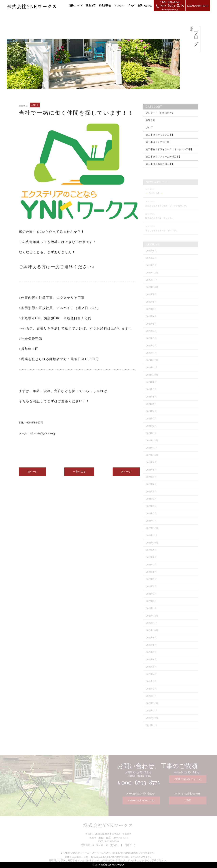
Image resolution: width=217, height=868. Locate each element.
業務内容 (91, 6)
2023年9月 (151, 467)
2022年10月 (152, 547)
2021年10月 (152, 635)
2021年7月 (151, 657)
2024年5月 (151, 409)
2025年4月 (151, 336)
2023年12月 (152, 445)
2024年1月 (151, 438)
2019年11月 (152, 730)
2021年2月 (151, 693)
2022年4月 (151, 591)
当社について (76, 6)
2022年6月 (151, 576)
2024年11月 (152, 372)
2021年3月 (151, 686)
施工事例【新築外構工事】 (160, 169)
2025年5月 (151, 328)
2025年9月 (151, 299)
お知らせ (150, 125)
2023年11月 (152, 452)
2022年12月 (152, 533)
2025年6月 (151, 321)
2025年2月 (151, 350)
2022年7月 (151, 569)
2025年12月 (152, 277)
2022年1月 (151, 613)
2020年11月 (152, 715)
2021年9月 (151, 642)
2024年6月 (151, 401)
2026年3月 (151, 270)
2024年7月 (151, 394)
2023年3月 (151, 511)
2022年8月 (151, 562)
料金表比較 (105, 6)
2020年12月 (152, 708)
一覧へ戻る (79, 474)
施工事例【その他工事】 (159, 147)
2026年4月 (151, 263)
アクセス (119, 6)
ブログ (131, 6)
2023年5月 (151, 496)
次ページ (126, 474)
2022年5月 (151, 584)
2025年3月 (151, 343)
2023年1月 (151, 525)
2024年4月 (151, 416)
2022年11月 (152, 540)
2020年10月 (152, 722)
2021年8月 (151, 649)
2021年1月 (151, 701)
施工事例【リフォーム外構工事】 (163, 162)
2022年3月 (151, 598)
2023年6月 (151, 489)
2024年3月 (151, 423)
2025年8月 (151, 306)
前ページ (32, 474)
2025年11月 (152, 284)
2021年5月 (151, 671)
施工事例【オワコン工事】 (160, 140)
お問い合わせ (145, 6)
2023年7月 (151, 482)
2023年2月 (151, 518)
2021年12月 (152, 620)
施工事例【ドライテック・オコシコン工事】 (169, 154)
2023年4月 (151, 503)
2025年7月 (151, 314)
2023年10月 (152, 460)
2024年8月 (151, 387)
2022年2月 (151, 606)
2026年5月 (151, 255)
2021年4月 (151, 679)
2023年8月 (151, 474)
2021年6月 (151, 664)
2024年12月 (152, 365)
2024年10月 (152, 379)
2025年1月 (151, 357)
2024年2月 (151, 430)
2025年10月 (152, 292)
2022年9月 (151, 555)
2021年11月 (152, 628)
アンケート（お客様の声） (160, 118)
